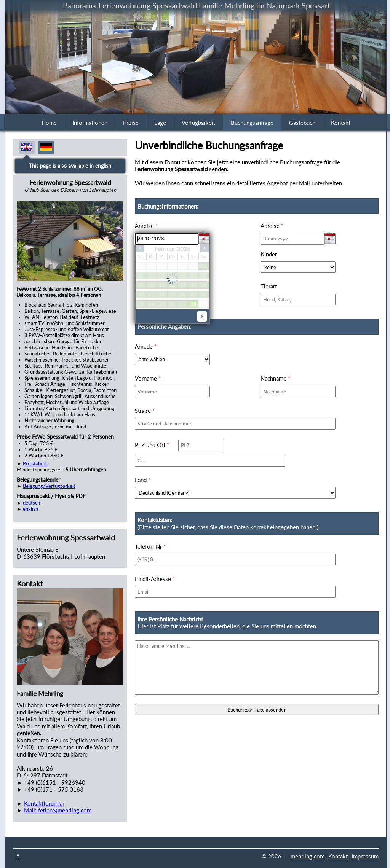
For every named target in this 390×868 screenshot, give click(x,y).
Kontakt (341, 123)
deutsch (31, 503)
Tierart (269, 286)
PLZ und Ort (152, 445)
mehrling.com (308, 856)
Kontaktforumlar (44, 803)
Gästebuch (302, 123)
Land (143, 480)
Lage (160, 123)
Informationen (90, 123)
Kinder (269, 254)
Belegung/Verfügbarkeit (49, 486)
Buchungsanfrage (252, 123)
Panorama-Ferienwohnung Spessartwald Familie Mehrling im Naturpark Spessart (197, 5)
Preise (131, 123)
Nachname (275, 378)
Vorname (148, 378)
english (30, 509)
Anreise (146, 226)
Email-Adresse (155, 579)
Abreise (272, 226)
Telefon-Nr (150, 546)
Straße (145, 411)
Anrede (146, 346)
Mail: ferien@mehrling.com (58, 810)
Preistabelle (36, 463)
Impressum (365, 856)
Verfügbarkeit (198, 123)
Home (49, 123)
